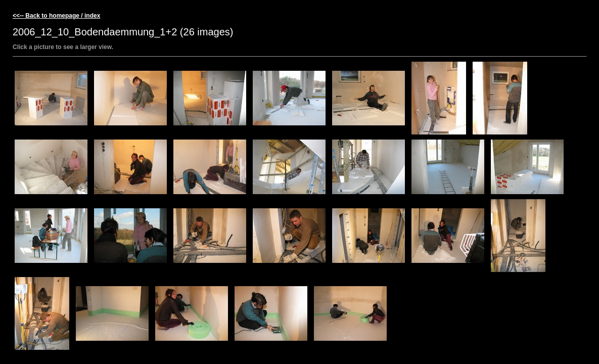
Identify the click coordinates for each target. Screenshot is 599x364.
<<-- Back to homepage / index (56, 16)
